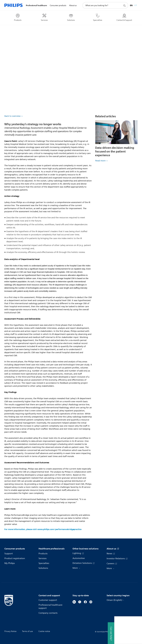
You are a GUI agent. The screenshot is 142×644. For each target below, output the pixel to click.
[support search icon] (124, 6)
